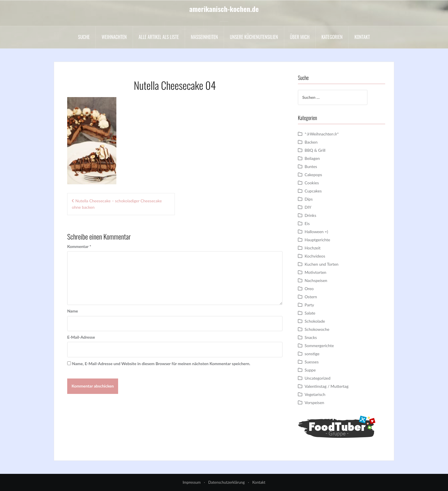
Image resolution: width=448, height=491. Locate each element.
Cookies (312, 183)
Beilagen (312, 158)
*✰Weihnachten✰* (322, 134)
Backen (311, 142)
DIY (308, 207)
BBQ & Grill (315, 150)
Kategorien (332, 37)
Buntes (311, 166)
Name (73, 311)
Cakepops (313, 175)
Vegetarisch (315, 394)
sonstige (312, 354)
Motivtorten (315, 272)
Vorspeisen (314, 402)
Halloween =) (316, 232)
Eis (307, 223)
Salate (310, 313)
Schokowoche (317, 329)
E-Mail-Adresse (81, 337)
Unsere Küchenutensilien (254, 37)
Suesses (312, 362)
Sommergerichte (319, 346)
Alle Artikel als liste (159, 37)
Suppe (310, 370)
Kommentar (79, 246)
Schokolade (315, 321)
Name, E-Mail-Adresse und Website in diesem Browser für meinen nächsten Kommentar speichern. (161, 364)
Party (309, 305)
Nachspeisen (316, 280)
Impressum (192, 482)
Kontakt (362, 37)
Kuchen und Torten (321, 264)
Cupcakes (313, 191)
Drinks (310, 215)
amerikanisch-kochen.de (224, 9)
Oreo (309, 289)
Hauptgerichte (317, 240)
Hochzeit (313, 248)
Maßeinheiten (204, 37)
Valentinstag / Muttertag (327, 386)
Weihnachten (114, 37)
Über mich (300, 37)
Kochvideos (315, 256)
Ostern (311, 297)
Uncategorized (318, 378)
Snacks (311, 337)
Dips (309, 199)
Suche (84, 37)
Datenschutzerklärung (226, 482)
